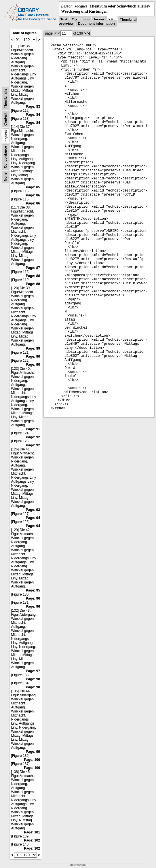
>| (88, 33)
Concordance (5, 157)
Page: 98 (33, 679)
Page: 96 (33, 598)
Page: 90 (33, 357)
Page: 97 (33, 671)
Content (5, 119)
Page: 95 (33, 590)
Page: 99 (33, 752)
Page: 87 (33, 268)
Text (64, 20)
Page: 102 (32, 840)
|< (55, 33)
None (5, 177)
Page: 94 (33, 518)
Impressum (78, 865)
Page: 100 (32, 760)
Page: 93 (33, 510)
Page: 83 (33, 107)
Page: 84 (33, 115)
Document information (96, 24)
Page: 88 (33, 276)
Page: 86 (33, 195)
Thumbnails (5, 99)
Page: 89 (33, 348)
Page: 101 (32, 832)
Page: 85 (33, 187)
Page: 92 (33, 437)
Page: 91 (33, 429)
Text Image (81, 20)
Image (99, 20)
